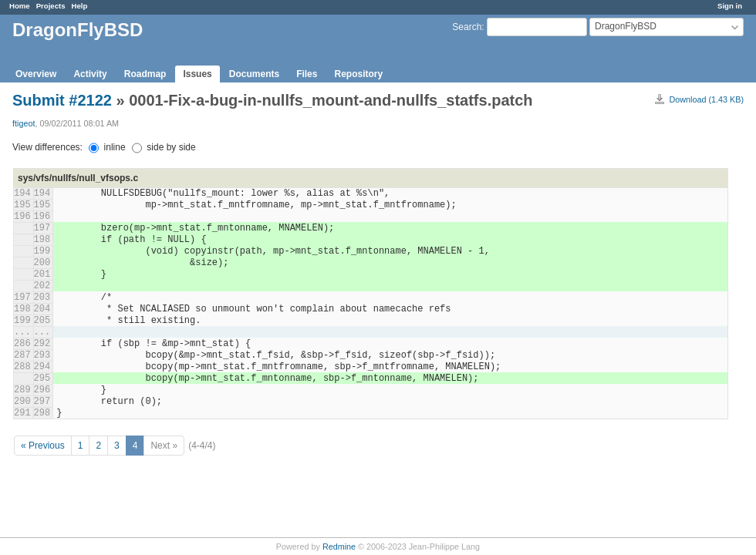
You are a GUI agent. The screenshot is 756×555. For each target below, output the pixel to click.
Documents (254, 74)
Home (20, 6)
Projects (51, 6)
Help (80, 6)
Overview (36, 74)
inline (107, 147)
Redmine (339, 547)
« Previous (43, 446)
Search (467, 27)
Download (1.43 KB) (706, 99)
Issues (197, 74)
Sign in (730, 6)
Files (307, 74)
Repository (358, 74)
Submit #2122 (62, 100)
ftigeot (24, 123)
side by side (164, 147)
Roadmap (145, 74)
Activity (90, 74)
